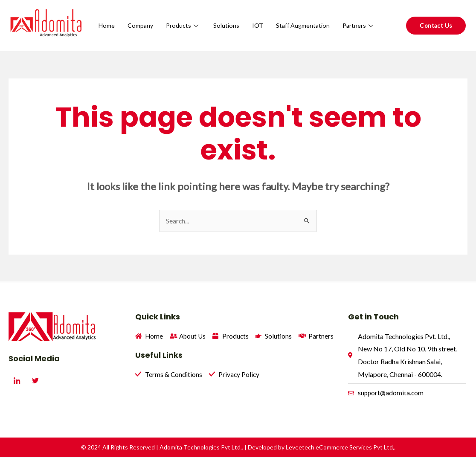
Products (225, 17)
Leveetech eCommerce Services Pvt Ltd (339, 448)
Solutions (269, 17)
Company (181, 17)
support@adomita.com (392, 393)
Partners (358, 34)
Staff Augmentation (347, 17)
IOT (301, 17)
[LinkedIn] (17, 381)
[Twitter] (35, 381)
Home (147, 17)
